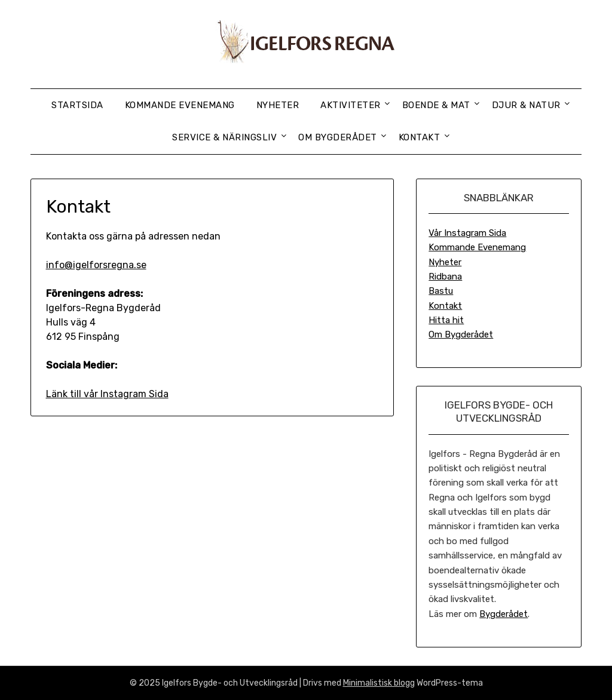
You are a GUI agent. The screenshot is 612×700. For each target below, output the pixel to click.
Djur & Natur (526, 105)
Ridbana (445, 277)
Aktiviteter (351, 105)
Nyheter (278, 105)
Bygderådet (504, 614)
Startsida (77, 105)
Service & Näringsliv (224, 137)
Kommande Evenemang (180, 105)
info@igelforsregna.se (96, 265)
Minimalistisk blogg (379, 683)
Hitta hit (446, 320)
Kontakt (420, 137)
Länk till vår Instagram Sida (107, 394)
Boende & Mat (436, 105)
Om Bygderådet (338, 137)
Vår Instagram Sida (467, 233)
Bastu (441, 291)
